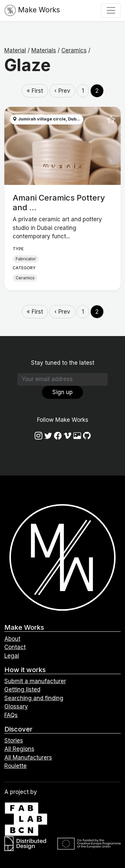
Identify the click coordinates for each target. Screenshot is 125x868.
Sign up (62, 392)
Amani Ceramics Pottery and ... (59, 203)
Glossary (16, 706)
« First (35, 91)
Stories (14, 741)
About (12, 639)
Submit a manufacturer (35, 681)
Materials (44, 50)
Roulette (15, 766)
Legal (12, 656)
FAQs (11, 715)
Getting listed (22, 689)
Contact (15, 647)
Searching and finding (34, 698)
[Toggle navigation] (111, 10)
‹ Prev (62, 91)
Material (15, 50)
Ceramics (74, 50)
